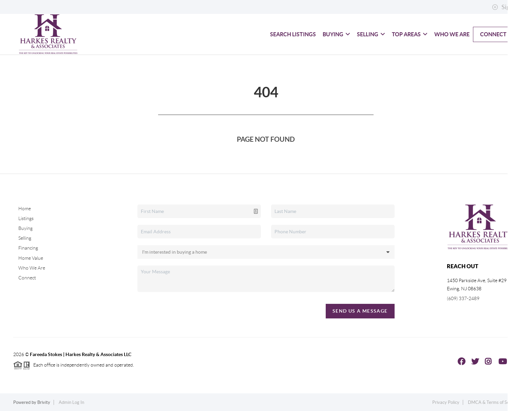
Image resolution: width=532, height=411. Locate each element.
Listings (26, 218)
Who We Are (452, 34)
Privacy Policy (446, 402)
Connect (493, 34)
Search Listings (293, 34)
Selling (371, 34)
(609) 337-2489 (463, 298)
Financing (28, 248)
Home (25, 209)
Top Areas (410, 34)
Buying (336, 34)
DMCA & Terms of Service (493, 402)
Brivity (44, 402)
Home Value (31, 258)
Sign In (506, 7)
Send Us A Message (360, 311)
